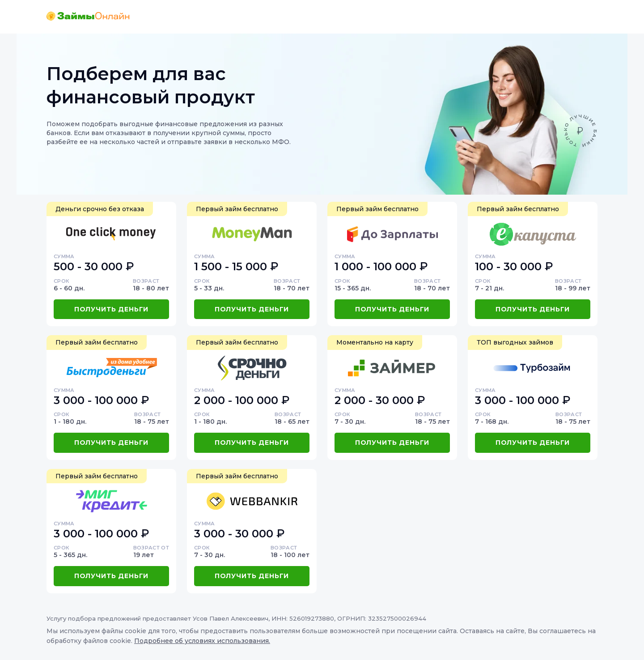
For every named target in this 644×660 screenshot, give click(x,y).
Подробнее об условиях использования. (202, 641)
